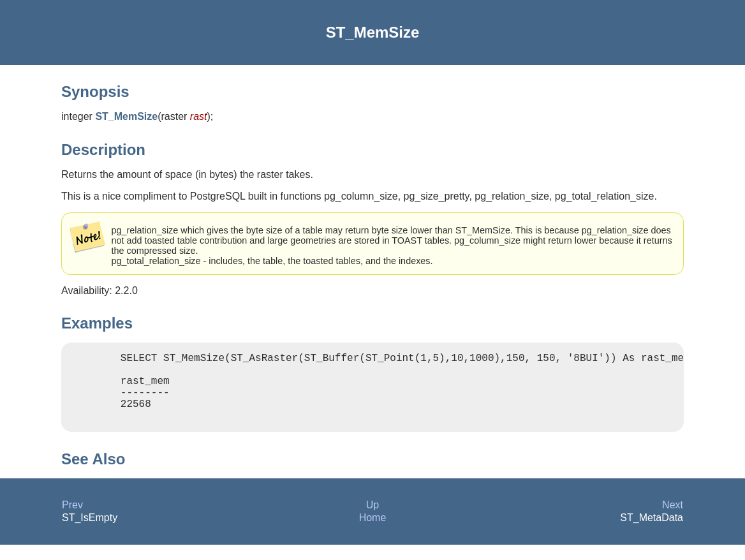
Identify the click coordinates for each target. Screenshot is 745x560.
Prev (72, 520)
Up (372, 520)
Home (373, 533)
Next (673, 520)
